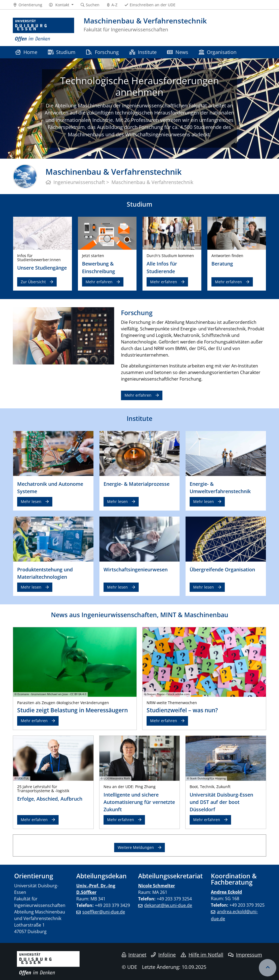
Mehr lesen (31, 501)
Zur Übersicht (33, 282)
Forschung (102, 52)
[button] (61, 5)
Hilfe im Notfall (202, 955)
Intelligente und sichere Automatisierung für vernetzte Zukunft (139, 802)
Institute (143, 52)
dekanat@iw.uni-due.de (168, 905)
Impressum (245, 955)
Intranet (134, 955)
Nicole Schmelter (157, 886)
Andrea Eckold (226, 892)
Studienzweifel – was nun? (182, 710)
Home (26, 52)
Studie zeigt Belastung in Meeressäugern (72, 710)
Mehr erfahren (99, 282)
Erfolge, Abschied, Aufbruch (50, 799)
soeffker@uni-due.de (104, 912)
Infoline (163, 955)
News (178, 52)
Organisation (218, 52)
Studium (62, 52)
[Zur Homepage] (43, 30)
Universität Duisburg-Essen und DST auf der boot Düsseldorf (221, 802)
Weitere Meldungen (136, 847)
